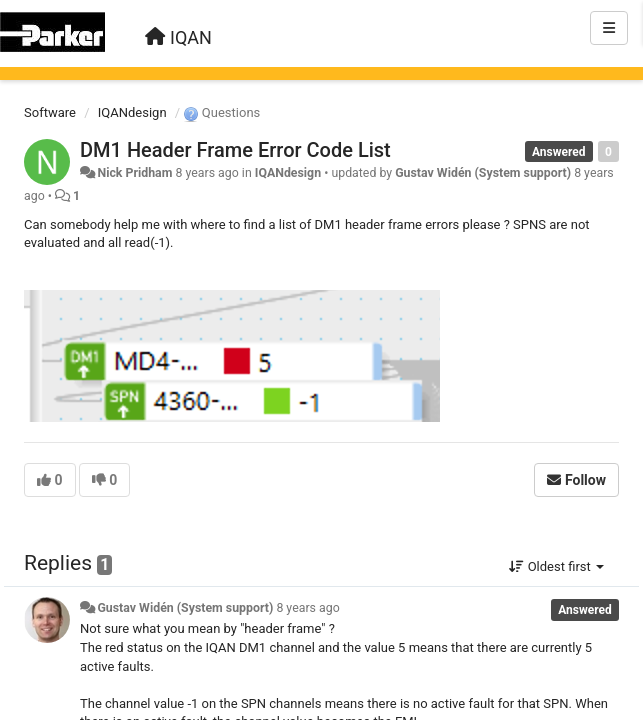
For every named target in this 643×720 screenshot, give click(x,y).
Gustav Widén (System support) (483, 173)
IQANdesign (132, 112)
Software (50, 112)
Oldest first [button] (556, 566)
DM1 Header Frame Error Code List (235, 150)
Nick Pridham (134, 173)
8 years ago (307, 608)
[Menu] (609, 28)
